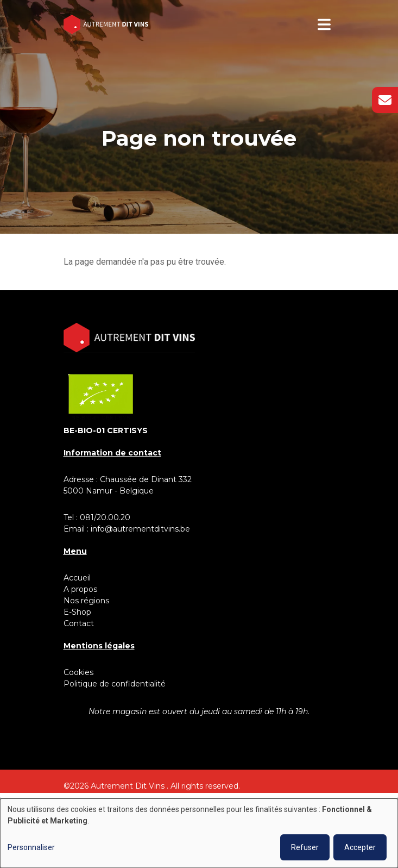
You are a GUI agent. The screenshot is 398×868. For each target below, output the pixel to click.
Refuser (305, 847)
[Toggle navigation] (324, 24)
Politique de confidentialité (115, 684)
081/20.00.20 (105, 517)
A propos (80, 589)
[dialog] (199, 833)
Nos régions (86, 601)
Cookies (78, 672)
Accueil (77, 578)
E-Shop (78, 612)
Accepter (360, 847)
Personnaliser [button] (31, 847)
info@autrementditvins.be (140, 529)
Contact (79, 623)
